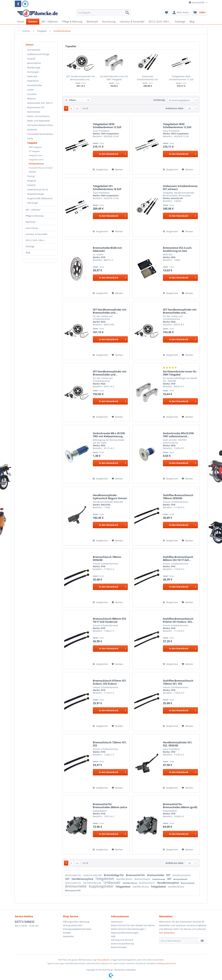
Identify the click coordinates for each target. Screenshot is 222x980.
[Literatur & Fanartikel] (132, 22)
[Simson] (33, 22)
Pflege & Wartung (35, 216)
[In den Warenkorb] (110, 154)
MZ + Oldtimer (33, 210)
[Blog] (192, 22)
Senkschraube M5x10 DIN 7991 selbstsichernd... (178, 435)
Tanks (30, 138)
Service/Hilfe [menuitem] (197, 3)
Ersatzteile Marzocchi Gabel (41, 168)
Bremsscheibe (156, 875)
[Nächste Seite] (71, 108)
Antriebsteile (34, 50)
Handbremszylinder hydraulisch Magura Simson (110, 497)
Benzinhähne (34, 63)
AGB (113, 936)
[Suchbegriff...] (103, 13)
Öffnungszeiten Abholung (76, 922)
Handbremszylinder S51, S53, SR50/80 (178, 744)
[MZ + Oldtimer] (50, 22)
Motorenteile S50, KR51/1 (40, 103)
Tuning (31, 176)
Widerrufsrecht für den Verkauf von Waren (133, 925)
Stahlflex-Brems (125, 879)
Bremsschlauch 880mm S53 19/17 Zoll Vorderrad (109, 620)
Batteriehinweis (119, 947)
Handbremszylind (182, 875)
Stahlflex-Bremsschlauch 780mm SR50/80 (178, 497)
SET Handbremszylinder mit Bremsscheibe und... (81, 78)
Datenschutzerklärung (122, 944)
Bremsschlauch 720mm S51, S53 (110, 744)
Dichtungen (33, 72)
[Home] (20, 22)
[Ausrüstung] (109, 22)
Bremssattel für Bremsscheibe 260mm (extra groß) (110, 806)
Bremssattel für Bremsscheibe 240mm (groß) (180, 806)
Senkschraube (159, 879)
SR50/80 (32, 172)
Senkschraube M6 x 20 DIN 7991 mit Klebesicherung (109, 435)
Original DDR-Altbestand (40, 198)
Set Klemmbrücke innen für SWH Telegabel (114, 78)
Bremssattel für (74, 875)
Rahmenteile (34, 112)
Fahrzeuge (33, 203)
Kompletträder (35, 85)
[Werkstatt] (92, 22)
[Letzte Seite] (77, 108)
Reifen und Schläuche (38, 116)
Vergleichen (100, 169)
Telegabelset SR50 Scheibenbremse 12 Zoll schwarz (107, 126)
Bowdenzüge (34, 67)
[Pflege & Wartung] (72, 22)
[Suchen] (127, 13)
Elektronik (32, 76)
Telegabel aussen (36, 160)
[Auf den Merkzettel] (117, 170)
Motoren (32, 99)
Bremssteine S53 (73, 890)
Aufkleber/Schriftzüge (38, 54)
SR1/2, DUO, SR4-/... (36, 240)
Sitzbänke (32, 130)
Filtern (71, 100)
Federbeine (33, 81)
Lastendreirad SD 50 (38, 190)
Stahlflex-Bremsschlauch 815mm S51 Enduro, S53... (178, 620)
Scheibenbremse (36, 164)
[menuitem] (103, 14)
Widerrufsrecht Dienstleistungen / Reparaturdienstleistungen (128, 931)
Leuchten (32, 94)
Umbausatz (112, 882)
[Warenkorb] (199, 13)
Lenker (31, 90)
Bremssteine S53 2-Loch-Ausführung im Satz (178, 249)
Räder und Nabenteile (39, 121)
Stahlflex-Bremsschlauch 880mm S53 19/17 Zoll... (178, 558)
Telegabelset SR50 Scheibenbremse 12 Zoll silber (181, 78)
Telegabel (32, 143)
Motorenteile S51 (36, 107)
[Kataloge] (180, 22)
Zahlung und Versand (122, 940)
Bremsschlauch (143, 879)
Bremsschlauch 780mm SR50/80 (107, 558)
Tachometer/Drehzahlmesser (42, 134)
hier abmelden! (167, 933)
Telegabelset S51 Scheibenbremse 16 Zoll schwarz (107, 188)
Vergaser (32, 181)
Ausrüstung (32, 228)
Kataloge (30, 246)
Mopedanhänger (36, 194)
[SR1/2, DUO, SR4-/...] (160, 22)
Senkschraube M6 (93, 875)
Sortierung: (159, 100)
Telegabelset (105, 879)
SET (169, 875)
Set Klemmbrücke (93, 883)
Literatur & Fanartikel (36, 234)
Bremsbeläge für (114, 875)
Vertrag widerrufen (73, 925)
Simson (30, 45)
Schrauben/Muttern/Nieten (41, 125)
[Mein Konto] (181, 13)
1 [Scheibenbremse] (66, 108)
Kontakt (67, 933)
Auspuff (31, 59)
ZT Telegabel (34, 151)
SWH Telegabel (35, 147)
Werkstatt (31, 222)
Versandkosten (104, 960)
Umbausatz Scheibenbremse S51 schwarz (148, 78)
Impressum (117, 922)
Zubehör (32, 185)
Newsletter (68, 936)
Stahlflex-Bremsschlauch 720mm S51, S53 (178, 682)
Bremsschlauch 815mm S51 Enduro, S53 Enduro (109, 682)
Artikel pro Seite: (175, 108)
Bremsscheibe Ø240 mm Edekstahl (107, 249)
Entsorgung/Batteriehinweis (77, 929)
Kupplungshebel (101, 886)
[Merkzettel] (166, 13)
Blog (28, 252)
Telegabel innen (35, 155)
